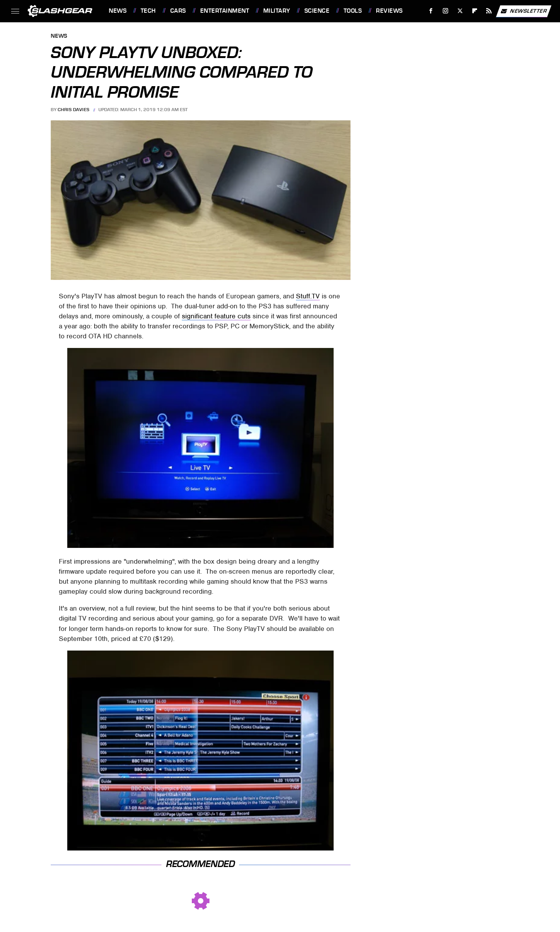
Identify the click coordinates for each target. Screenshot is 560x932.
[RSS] (489, 11)
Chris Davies (74, 110)
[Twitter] (460, 11)
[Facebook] (431, 11)
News (118, 11)
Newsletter (523, 11)
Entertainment (225, 11)
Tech (148, 11)
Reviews (389, 11)
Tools (353, 11)
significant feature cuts (216, 316)
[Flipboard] (474, 11)
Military (277, 11)
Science (317, 11)
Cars (178, 11)
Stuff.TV (308, 296)
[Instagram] (446, 11)
